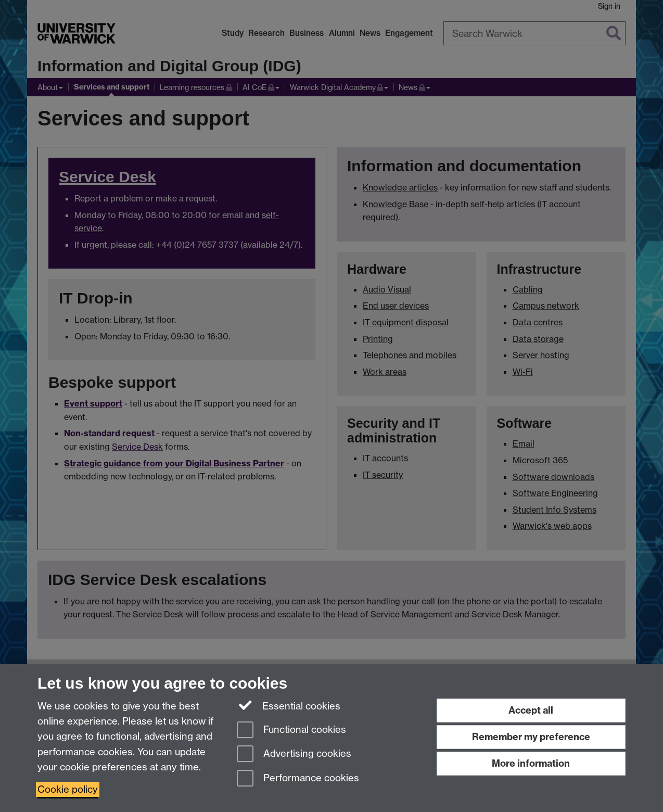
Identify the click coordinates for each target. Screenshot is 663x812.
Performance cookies (298, 779)
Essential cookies (289, 705)
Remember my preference (531, 737)
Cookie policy (68, 789)
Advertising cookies (294, 754)
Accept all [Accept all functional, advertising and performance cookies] (531, 710)
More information (531, 763)
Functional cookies (291, 731)
